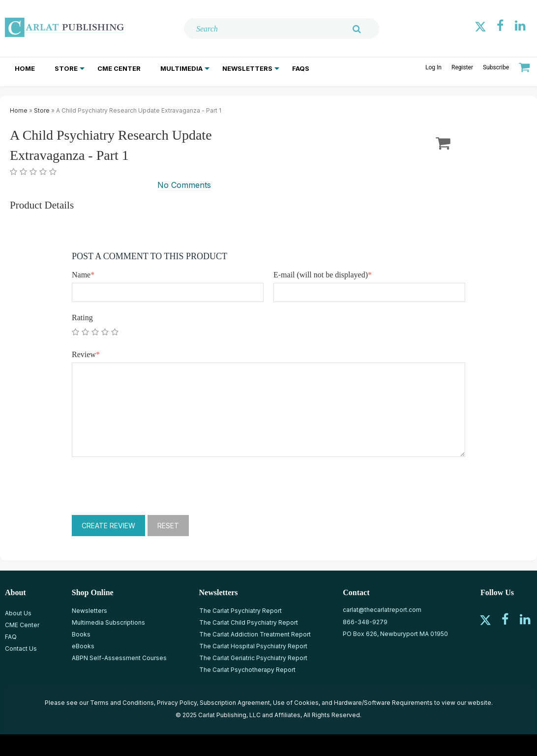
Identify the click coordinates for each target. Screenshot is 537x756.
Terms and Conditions (122, 703)
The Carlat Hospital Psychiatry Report (253, 646)
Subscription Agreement (235, 703)
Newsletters (247, 68)
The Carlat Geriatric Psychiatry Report (253, 658)
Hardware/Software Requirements (383, 703)
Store (66, 68)
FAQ (11, 637)
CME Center (119, 68)
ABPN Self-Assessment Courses (119, 658)
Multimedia (181, 68)
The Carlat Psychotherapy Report (247, 670)
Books (81, 634)
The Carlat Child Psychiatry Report (249, 622)
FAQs (301, 68)
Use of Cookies (296, 703)
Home (25, 68)
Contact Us (21, 649)
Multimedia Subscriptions (108, 622)
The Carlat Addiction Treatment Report (255, 634)
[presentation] (147, 486)
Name (83, 275)
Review (86, 354)
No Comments (184, 185)
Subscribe (496, 67)
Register (462, 67)
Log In (433, 67)
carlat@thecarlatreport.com (382, 610)
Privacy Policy (177, 703)
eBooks (83, 646)
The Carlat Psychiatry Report (240, 611)
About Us (18, 613)
